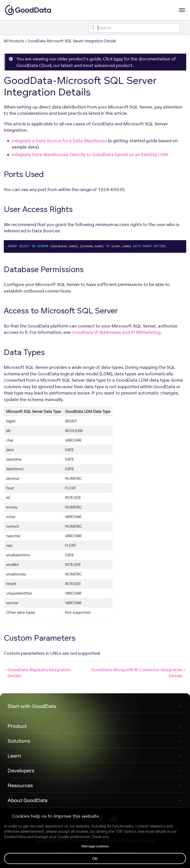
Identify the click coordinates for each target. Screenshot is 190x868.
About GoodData (28, 800)
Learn (14, 756)
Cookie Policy (15, 837)
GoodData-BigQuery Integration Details (37, 673)
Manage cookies (95, 846)
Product (17, 726)
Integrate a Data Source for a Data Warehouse (59, 141)
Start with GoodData (32, 706)
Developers (21, 770)
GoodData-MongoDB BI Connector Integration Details (139, 673)
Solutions (19, 741)
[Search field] (134, 28)
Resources (20, 785)
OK (95, 858)
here (118, 59)
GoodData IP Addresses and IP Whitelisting (116, 332)
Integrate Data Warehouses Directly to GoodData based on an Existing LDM (90, 154)
